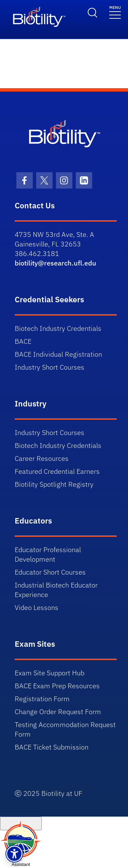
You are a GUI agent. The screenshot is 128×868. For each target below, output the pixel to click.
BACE (23, 341)
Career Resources (42, 458)
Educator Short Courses (50, 572)
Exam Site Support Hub (49, 673)
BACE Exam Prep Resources (57, 686)
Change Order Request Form (58, 712)
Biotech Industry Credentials (58, 328)
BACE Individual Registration (58, 354)
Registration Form (42, 699)
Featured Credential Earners (57, 471)
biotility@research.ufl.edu (55, 263)
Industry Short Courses (49, 367)
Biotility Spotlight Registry (54, 484)
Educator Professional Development (48, 554)
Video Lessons (37, 607)
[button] (14, 854)
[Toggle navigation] (115, 12)
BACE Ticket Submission (52, 747)
